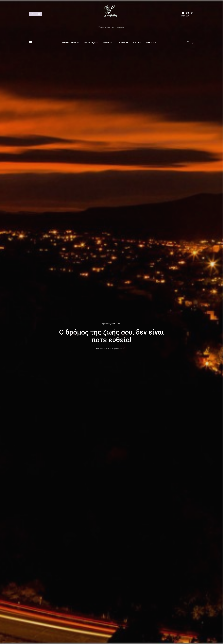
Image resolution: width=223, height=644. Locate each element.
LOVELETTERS (69, 43)
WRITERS (137, 43)
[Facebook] (183, 14)
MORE (106, 43)
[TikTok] (192, 14)
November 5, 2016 (102, 348)
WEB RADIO (152, 43)
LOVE (119, 324)
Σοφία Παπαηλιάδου (120, 348)
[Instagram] (187, 14)
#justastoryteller (91, 43)
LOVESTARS (122, 43)
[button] (193, 43)
